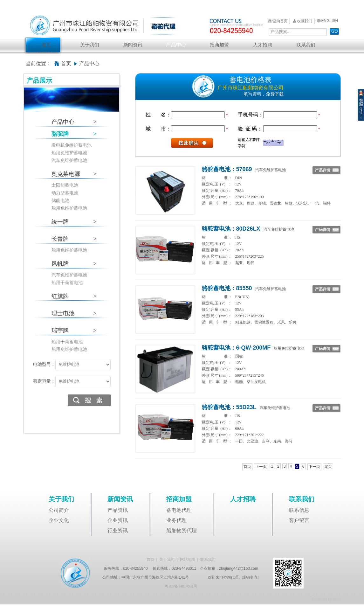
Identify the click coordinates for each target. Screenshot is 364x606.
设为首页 (280, 21)
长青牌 (74, 239)
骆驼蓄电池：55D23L (229, 407)
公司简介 (59, 510)
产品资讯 (118, 510)
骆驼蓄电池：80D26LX (231, 229)
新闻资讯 (133, 45)
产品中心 (176, 45)
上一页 (261, 467)
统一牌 (74, 222)
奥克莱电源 (74, 174)
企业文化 (59, 520)
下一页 (314, 467)
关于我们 (90, 45)
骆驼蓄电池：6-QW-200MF (236, 348)
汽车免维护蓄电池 (69, 160)
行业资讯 (118, 530)
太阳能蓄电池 (65, 185)
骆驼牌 (74, 134)
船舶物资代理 (182, 530)
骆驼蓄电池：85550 (227, 288)
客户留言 (299, 520)
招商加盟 (219, 45)
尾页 (328, 467)
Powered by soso (326, 599)
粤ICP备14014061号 (181, 586)
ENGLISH (330, 21)
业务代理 (176, 520)
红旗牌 (74, 296)
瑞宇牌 (74, 331)
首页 (46, 45)
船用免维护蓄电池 (69, 153)
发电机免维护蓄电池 (72, 145)
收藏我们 (305, 21)
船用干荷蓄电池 (67, 283)
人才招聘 (263, 45)
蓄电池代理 (179, 510)
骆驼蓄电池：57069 (227, 169)
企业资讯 (118, 520)
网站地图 (188, 560)
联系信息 (299, 510)
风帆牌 (74, 264)
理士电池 (74, 313)
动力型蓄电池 (65, 193)
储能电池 (60, 201)
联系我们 (306, 45)
